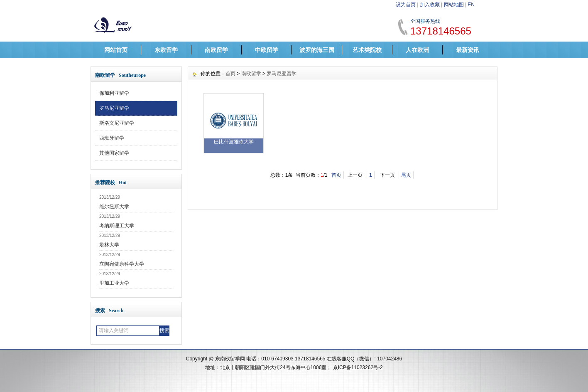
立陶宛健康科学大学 (122, 264)
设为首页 (406, 5)
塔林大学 (109, 245)
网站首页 (116, 50)
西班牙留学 (112, 138)
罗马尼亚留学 (114, 108)
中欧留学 (267, 50)
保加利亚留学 (114, 93)
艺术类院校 (367, 50)
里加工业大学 (114, 283)
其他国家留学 (114, 153)
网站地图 (454, 5)
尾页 (406, 175)
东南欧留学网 (230, 359)
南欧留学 (216, 50)
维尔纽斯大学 (114, 207)
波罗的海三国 (317, 50)
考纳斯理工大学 (117, 226)
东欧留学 (166, 50)
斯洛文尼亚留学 (117, 123)
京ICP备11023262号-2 (358, 367)
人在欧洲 (417, 50)
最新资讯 (468, 50)
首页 (230, 74)
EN (471, 5)
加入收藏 (430, 5)
